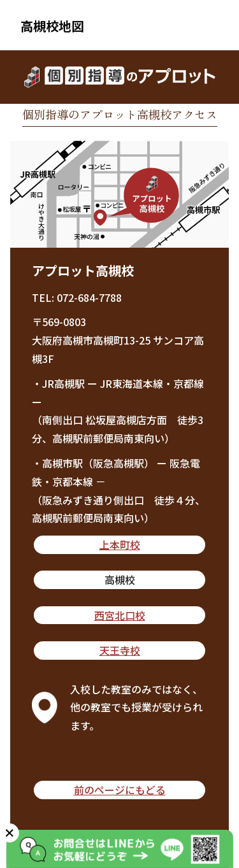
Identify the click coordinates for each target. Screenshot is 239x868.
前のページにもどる (120, 790)
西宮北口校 (120, 615)
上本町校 (120, 544)
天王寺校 (120, 650)
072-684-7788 (89, 297)
